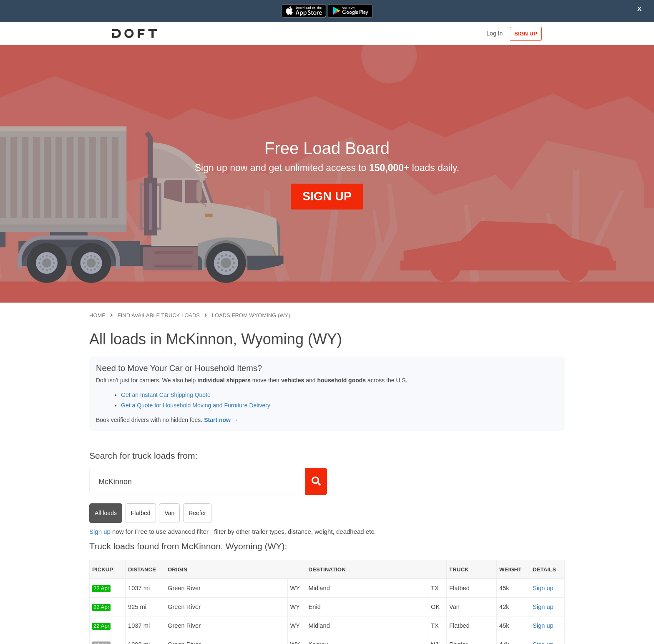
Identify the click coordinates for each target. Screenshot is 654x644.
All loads (106, 513)
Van (169, 513)
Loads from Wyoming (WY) (251, 315)
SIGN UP (538, 34)
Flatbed (141, 513)
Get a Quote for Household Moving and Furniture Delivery (196, 405)
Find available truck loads (159, 315)
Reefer (197, 513)
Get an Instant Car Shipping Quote (166, 395)
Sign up (100, 532)
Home (97, 315)
